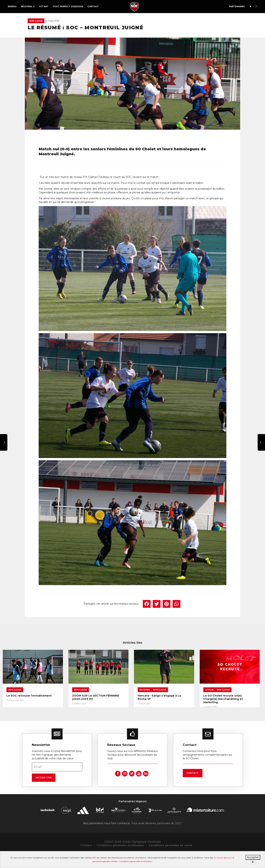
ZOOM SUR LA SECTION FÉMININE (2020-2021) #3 (129, 708)
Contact (93, 6)
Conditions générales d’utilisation (136, 861)
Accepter (253, 857)
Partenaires (237, 6)
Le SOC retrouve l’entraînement (29, 708)
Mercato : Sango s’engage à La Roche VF (212, 708)
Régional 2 (28, 6)
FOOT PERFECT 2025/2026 (68, 6)
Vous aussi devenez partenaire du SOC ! (157, 839)
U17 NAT (44, 6)
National (190, 703)
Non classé (36, 21)
